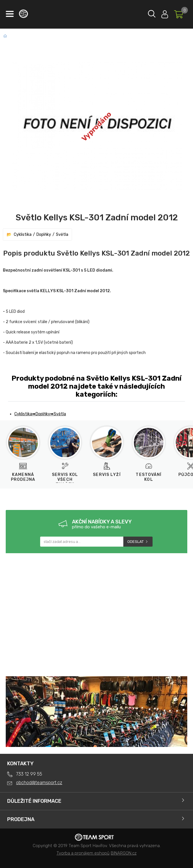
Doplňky (44, 235)
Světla (62, 235)
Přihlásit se (165, 13)
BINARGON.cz (124, 853)
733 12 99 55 (29, 774)
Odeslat (136, 542)
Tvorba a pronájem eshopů (83, 853)
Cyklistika (23, 235)
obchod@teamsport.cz (39, 783)
